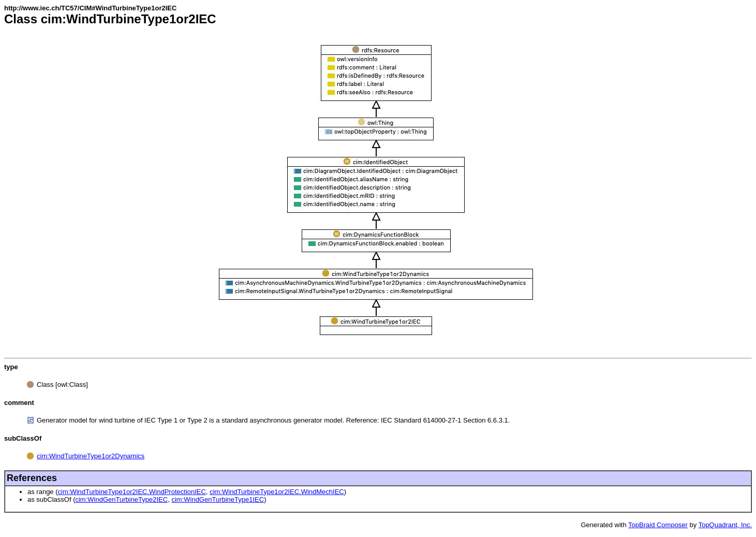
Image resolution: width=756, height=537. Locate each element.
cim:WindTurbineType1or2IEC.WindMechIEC (277, 492)
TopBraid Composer (658, 525)
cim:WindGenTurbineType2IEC (121, 499)
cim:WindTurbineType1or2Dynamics (91, 456)
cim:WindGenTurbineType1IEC (218, 499)
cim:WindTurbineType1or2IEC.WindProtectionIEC (132, 492)
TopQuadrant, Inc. (725, 525)
